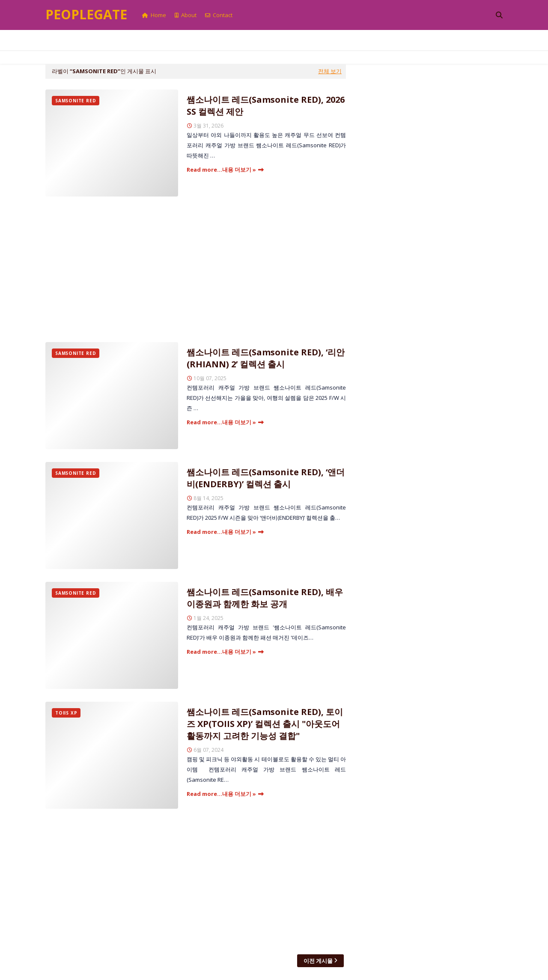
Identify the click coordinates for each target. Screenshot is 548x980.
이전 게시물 (318, 961)
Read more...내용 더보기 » (221, 170)
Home (154, 15)
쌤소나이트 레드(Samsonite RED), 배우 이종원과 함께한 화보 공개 (265, 598)
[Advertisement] (196, 269)
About (186, 15)
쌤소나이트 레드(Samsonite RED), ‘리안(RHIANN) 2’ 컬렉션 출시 (266, 358)
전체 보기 (330, 71)
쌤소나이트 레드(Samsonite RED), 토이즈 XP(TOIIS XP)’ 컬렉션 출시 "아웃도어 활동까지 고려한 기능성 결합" (265, 724)
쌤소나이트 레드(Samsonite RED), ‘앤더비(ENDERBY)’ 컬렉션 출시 (266, 478)
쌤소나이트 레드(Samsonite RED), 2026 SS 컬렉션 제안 (266, 106)
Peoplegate (86, 14)
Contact (219, 15)
